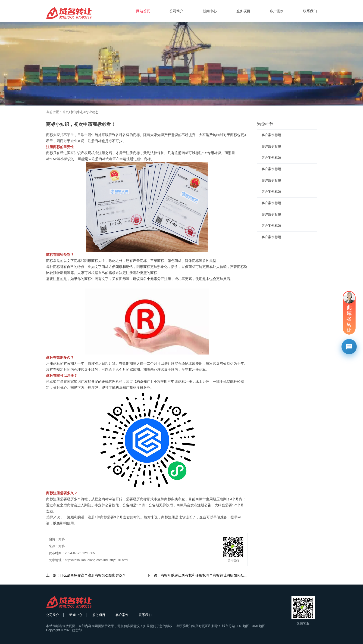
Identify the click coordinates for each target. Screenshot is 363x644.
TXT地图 (243, 626)
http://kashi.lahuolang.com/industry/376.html (96, 560)
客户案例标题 (271, 135)
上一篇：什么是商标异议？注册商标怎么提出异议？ (86, 575)
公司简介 (176, 11)
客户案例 (277, 11)
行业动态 (92, 112)
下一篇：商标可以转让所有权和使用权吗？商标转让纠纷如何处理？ (199, 575)
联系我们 (310, 11)
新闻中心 (210, 11)
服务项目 (243, 11)
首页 (66, 112)
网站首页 (143, 11)
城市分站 (228, 626)
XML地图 (259, 626)
